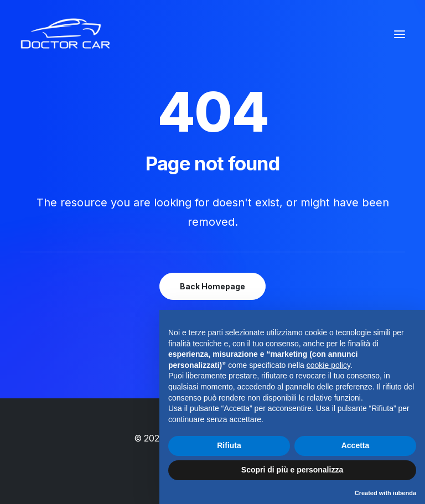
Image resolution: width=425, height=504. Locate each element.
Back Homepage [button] (212, 286)
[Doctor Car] (66, 34)
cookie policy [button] (328, 365)
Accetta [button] (356, 445)
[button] (400, 34)
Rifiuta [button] (229, 445)
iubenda (405, 493)
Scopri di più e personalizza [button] (292, 470)
